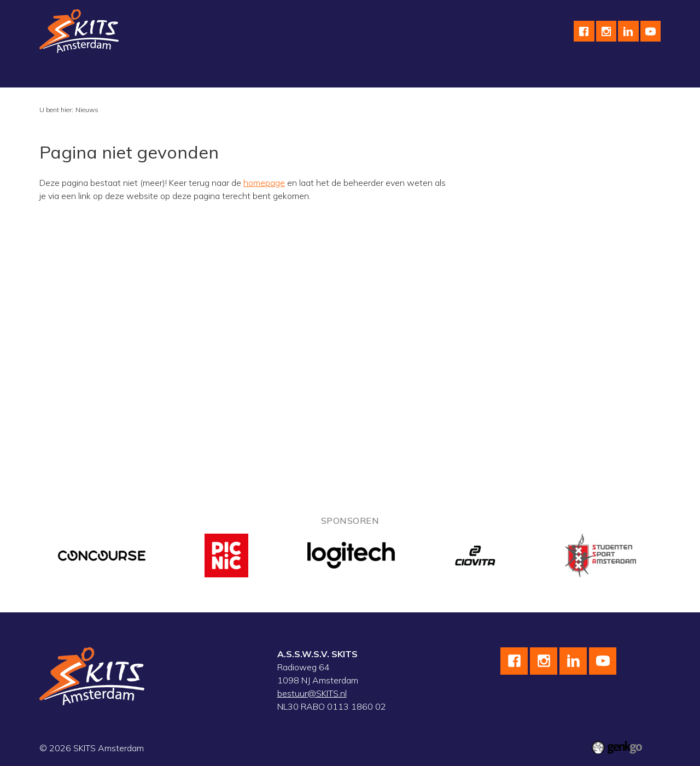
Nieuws (87, 110)
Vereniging (69, 74)
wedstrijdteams (316, 74)
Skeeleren (249, 74)
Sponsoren (437, 74)
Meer (617, 74)
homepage (264, 183)
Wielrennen (189, 74)
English (489, 74)
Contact (536, 74)
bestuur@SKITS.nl (312, 693)
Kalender (381, 74)
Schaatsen (128, 74)
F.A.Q (579, 74)
